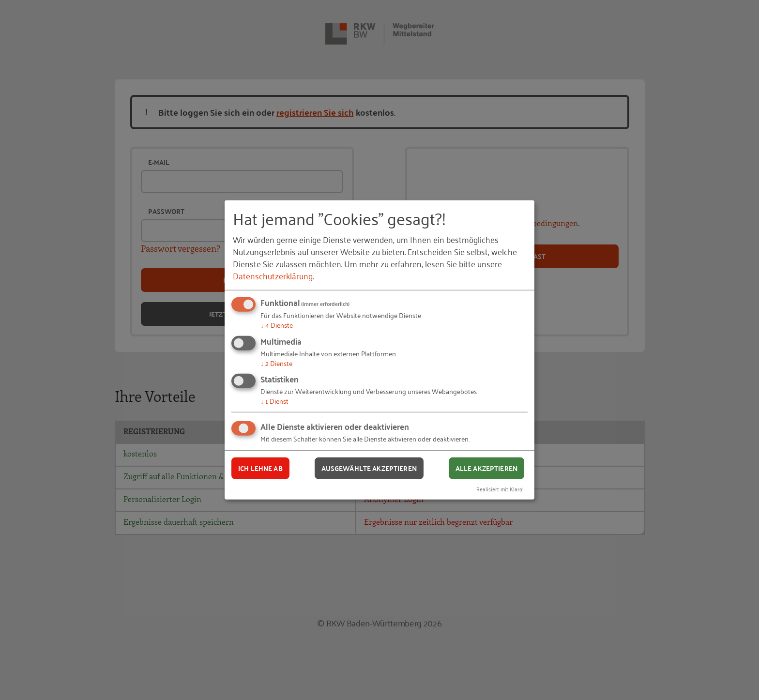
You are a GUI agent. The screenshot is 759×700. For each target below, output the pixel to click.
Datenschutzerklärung (273, 275)
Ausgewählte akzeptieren (369, 468)
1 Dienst (274, 401)
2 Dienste (276, 363)
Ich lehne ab (260, 468)
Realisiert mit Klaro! (500, 488)
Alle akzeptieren (486, 468)
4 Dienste (277, 325)
